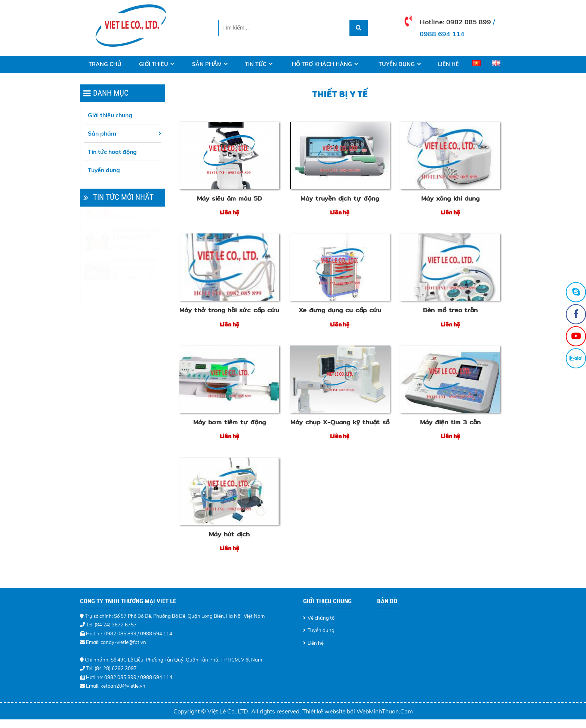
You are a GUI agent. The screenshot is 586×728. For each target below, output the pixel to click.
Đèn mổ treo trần (450, 310)
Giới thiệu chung (110, 115)
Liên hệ (448, 64)
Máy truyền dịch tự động (340, 198)
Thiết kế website (325, 711)
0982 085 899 (469, 22)
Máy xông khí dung (450, 198)
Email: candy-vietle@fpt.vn (116, 642)
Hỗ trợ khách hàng (322, 64)
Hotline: (433, 22)
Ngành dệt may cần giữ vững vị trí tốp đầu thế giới (136, 252)
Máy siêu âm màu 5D (229, 198)
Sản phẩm (207, 64)
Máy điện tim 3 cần (450, 422)
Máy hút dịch (229, 534)
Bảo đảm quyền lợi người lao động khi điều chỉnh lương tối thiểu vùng (135, 282)
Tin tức (256, 64)
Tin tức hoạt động (112, 152)
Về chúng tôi (322, 618)
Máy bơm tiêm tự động (229, 422)
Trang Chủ (105, 64)
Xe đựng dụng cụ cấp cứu (340, 310)
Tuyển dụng (397, 64)
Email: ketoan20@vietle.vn (116, 686)
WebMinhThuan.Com (385, 711)
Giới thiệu (154, 64)
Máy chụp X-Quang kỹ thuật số (340, 422)
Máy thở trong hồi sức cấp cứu (229, 310)
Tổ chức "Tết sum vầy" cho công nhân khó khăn (136, 222)
